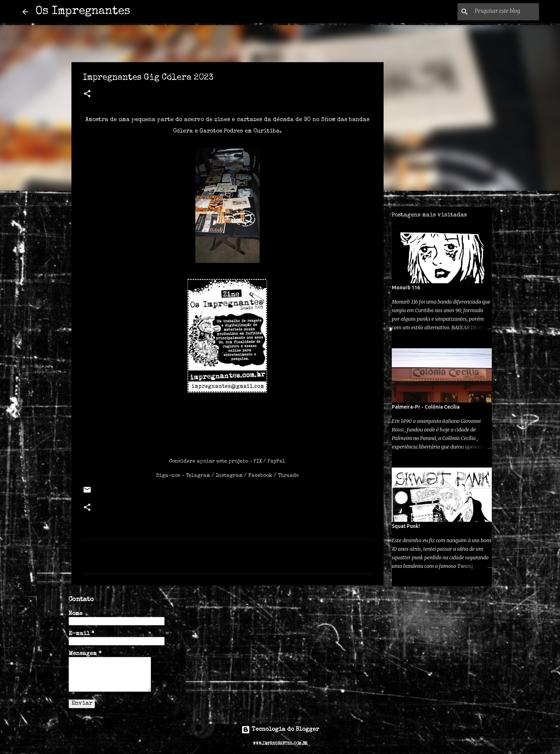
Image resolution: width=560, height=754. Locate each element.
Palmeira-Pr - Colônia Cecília (426, 407)
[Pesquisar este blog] (501, 12)
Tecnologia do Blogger (280, 730)
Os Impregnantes (83, 12)
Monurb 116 (406, 288)
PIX (258, 461)
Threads (288, 476)
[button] (87, 95)
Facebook (260, 476)
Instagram (229, 476)
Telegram (198, 476)
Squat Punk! (406, 526)
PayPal (276, 461)
